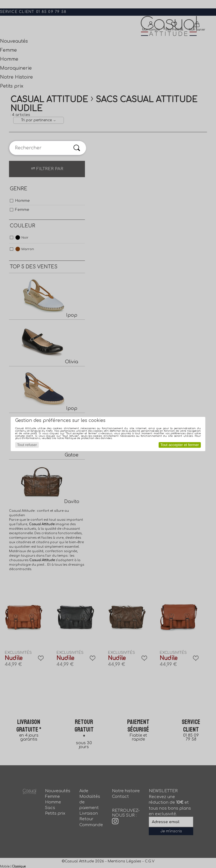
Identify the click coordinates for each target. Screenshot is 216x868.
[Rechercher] (77, 148)
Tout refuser (27, 445)
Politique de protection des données (88, 438)
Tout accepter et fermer (180, 445)
